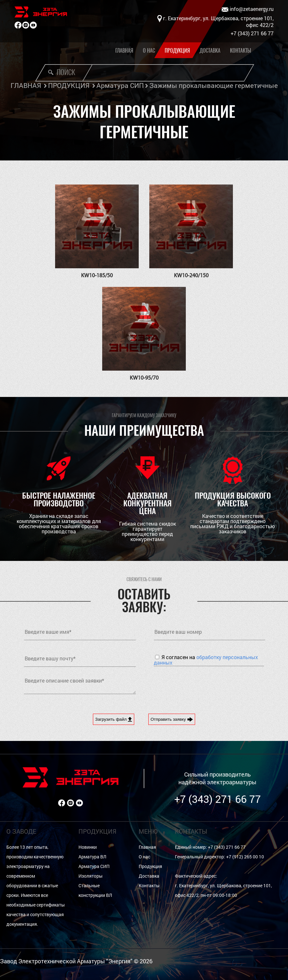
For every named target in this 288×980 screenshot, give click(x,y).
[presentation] (202, 685)
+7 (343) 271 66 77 (218, 799)
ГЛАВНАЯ (26, 85)
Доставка (210, 51)
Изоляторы (91, 876)
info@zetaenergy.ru (248, 9)
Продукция (177, 51)
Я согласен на (206, 660)
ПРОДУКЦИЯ (69, 85)
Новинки (88, 847)
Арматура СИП (120, 85)
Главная (124, 51)
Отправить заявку (172, 719)
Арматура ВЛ (92, 857)
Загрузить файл (114, 719)
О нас (149, 51)
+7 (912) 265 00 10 (245, 857)
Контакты (241, 51)
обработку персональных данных (206, 660)
